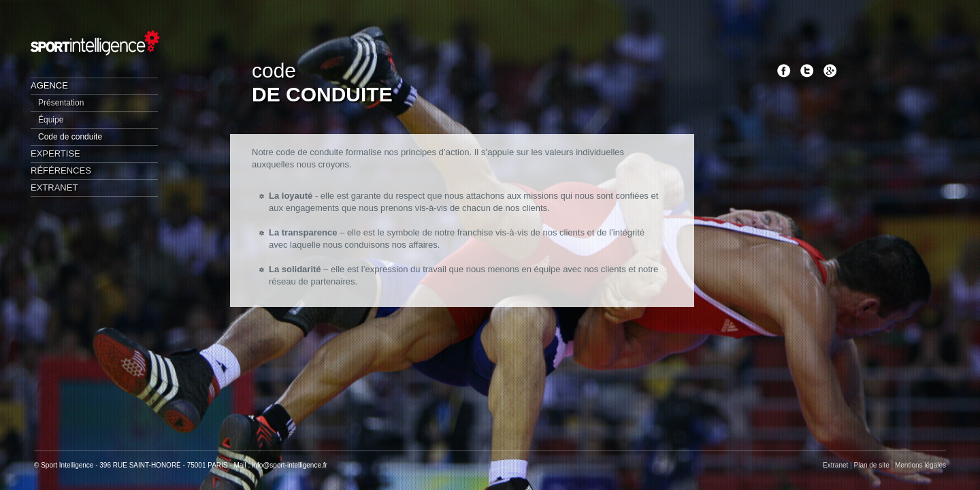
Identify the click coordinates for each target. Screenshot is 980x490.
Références (61, 170)
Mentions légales (920, 465)
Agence (49, 85)
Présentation (61, 103)
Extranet (54, 187)
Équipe (51, 120)
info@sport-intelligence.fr (290, 465)
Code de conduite (70, 137)
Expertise (55, 153)
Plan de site (872, 465)
